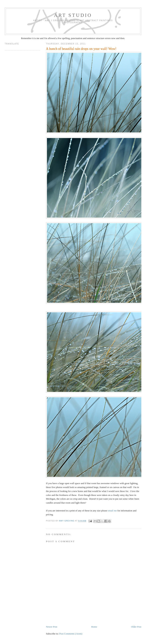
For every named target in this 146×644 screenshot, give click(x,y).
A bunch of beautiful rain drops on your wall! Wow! (81, 49)
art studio (73, 15)
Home (94, 627)
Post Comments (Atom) (71, 634)
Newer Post (52, 627)
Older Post (136, 627)
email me (112, 511)
